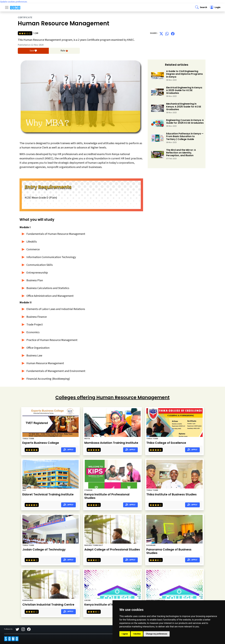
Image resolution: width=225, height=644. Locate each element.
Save (33, 51)
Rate (64, 51)
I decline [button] (137, 634)
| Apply (68, 450)
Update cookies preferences (14, 2)
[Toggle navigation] (7, 7)
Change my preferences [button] (156, 634)
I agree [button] (125, 634)
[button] (201, 7)
